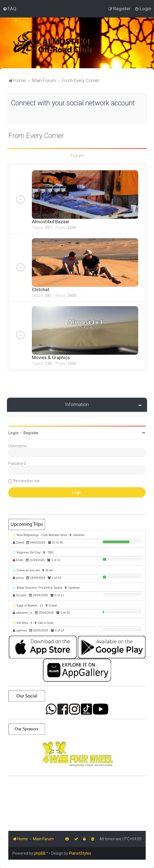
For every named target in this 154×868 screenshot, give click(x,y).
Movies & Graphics (51, 357)
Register (31, 433)
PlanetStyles (80, 853)
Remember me (27, 481)
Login (13, 433)
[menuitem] (10, 9)
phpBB (40, 853)
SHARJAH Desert (77, 801)
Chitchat (41, 290)
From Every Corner (36, 136)
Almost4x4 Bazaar (51, 222)
